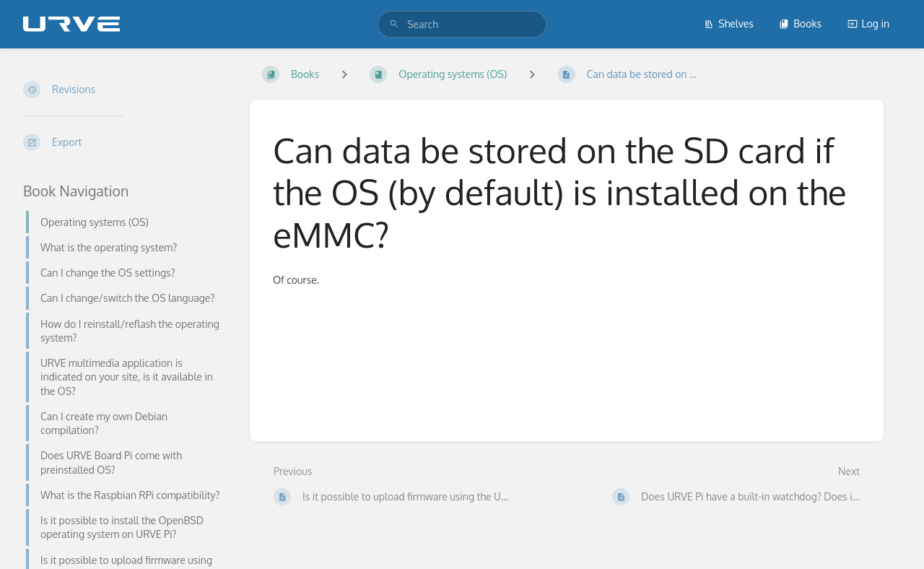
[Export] (125, 142)
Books (800, 23)
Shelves (729, 23)
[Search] (394, 24)
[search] (462, 24)
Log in (868, 23)
